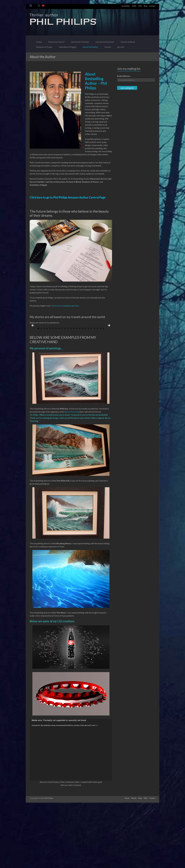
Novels (108, 46)
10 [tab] (65, 390)
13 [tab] (74, 390)
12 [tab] (71, 390)
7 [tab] (56, 390)
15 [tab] (80, 390)
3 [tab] (44, 390)
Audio (134, 6)
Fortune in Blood (128, 41)
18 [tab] (89, 390)
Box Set (121, 46)
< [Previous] (33, 356)
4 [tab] (47, 390)
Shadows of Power (44, 46)
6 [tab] (53, 390)
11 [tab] (68, 390)
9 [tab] (62, 390)
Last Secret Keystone (105, 41)
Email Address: (124, 76)
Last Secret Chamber (80, 41)
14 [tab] (77, 390)
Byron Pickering (72, 473)
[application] (71, 811)
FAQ (140, 6)
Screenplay (126, 6)
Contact (152, 6)
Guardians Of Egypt (68, 46)
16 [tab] (83, 390)
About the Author (90, 46)
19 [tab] (92, 390)
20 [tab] (95, 390)
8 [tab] (59, 390)
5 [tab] (50, 390)
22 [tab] (100, 390)
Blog (146, 6)
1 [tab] (38, 390)
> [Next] (109, 356)
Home (39, 41)
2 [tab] (41, 390)
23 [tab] (103, 390)
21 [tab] (98, 390)
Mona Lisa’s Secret (56, 41)
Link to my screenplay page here (65, 306)
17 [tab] (86, 390)
